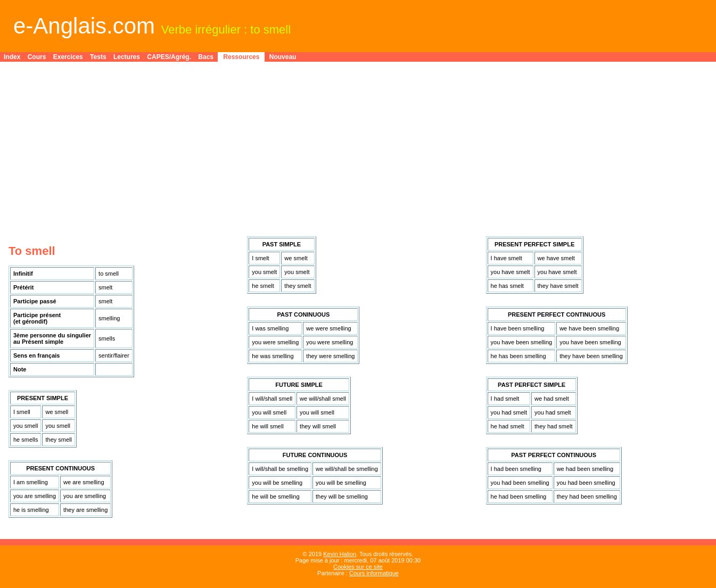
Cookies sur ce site (358, 567)
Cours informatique (374, 573)
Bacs (206, 57)
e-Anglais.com (84, 26)
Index (12, 57)
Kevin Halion (340, 554)
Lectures (127, 57)
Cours (37, 57)
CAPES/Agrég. (169, 57)
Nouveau (283, 57)
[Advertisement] (358, 145)
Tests (98, 57)
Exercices (68, 57)
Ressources (241, 57)
